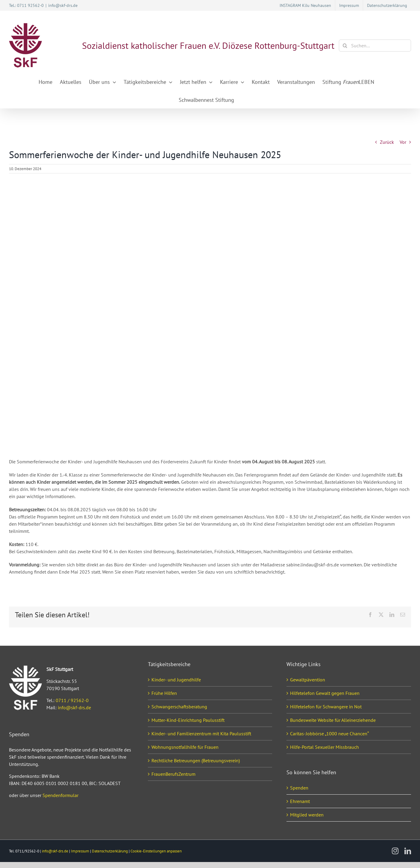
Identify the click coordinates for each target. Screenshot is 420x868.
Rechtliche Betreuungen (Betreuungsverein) (196, 760)
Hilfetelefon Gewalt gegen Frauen (325, 693)
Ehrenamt (300, 801)
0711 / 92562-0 (72, 700)
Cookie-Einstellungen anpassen (156, 851)
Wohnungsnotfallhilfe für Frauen (185, 747)
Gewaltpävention (308, 680)
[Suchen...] (375, 46)
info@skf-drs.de (63, 5)
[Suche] (345, 46)
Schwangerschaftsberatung (179, 707)
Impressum (80, 851)
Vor (403, 142)
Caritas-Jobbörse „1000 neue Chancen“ (329, 734)
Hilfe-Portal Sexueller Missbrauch (325, 747)
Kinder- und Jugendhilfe (176, 680)
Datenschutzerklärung (110, 851)
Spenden (299, 788)
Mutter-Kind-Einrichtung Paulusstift (188, 720)
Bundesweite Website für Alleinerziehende (333, 720)
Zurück (387, 142)
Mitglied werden (307, 815)
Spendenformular (60, 795)
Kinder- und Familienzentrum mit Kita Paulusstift (201, 734)
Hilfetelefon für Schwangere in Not (326, 707)
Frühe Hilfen (164, 693)
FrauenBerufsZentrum (173, 774)
